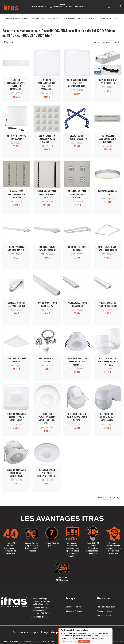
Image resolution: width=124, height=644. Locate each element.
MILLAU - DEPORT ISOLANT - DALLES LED (77, 137)
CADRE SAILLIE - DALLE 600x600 (16, 360)
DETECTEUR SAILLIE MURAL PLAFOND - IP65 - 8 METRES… (108, 361)
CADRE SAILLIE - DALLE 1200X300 (77, 249)
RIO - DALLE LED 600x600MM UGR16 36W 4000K (16, 194)
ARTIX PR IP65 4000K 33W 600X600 (16, 137)
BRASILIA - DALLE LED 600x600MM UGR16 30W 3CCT (77, 194)
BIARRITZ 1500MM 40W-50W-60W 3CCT (16, 249)
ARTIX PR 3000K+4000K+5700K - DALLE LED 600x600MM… (47, 85)
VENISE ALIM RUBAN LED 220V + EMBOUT (16, 304)
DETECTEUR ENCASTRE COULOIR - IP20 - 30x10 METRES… (77, 417)
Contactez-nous (41, 617)
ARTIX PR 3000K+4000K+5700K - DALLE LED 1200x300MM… (16, 85)
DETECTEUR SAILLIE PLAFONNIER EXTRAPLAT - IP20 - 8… (47, 473)
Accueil (9, 19)
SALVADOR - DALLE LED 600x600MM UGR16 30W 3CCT (47, 194)
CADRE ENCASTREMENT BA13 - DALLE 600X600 (108, 249)
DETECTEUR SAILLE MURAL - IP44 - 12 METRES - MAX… (108, 417)
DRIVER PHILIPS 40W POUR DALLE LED (108, 81)
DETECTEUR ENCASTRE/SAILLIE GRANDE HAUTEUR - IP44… (47, 419)
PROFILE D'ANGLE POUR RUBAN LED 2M (47, 304)
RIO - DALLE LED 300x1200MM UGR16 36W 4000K (108, 139)
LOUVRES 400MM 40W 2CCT (108, 193)
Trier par (96, 42)
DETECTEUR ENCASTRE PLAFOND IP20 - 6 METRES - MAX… (16, 473)
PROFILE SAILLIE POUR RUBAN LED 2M (77, 304)
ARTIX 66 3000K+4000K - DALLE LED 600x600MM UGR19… (77, 83)
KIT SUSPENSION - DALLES (47, 360)
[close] (109, 630)
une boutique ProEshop (113, 641)
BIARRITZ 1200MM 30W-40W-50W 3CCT (47, 249)
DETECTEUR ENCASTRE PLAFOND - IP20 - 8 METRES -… (77, 361)
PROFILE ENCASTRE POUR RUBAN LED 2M (108, 304)
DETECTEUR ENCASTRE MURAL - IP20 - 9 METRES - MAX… (16, 417)
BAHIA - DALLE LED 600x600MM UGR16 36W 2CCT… (47, 139)
